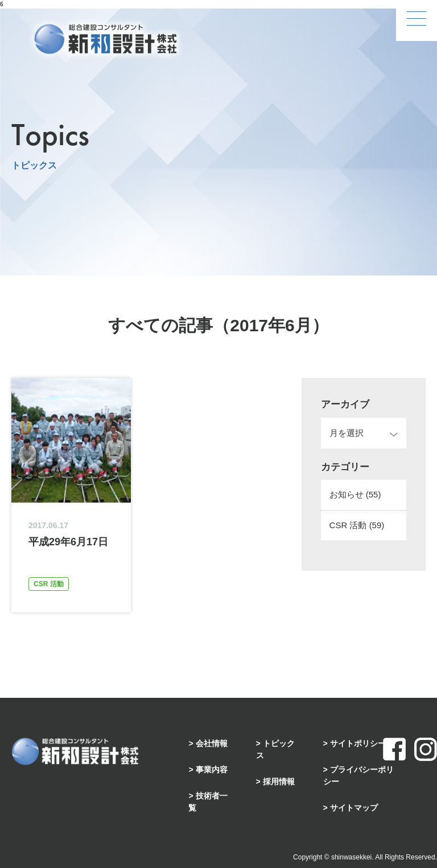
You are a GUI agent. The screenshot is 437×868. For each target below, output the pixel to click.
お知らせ (355, 494)
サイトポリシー (358, 743)
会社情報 (212, 743)
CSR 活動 (357, 525)
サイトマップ (354, 808)
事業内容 (212, 770)
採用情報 (279, 781)
